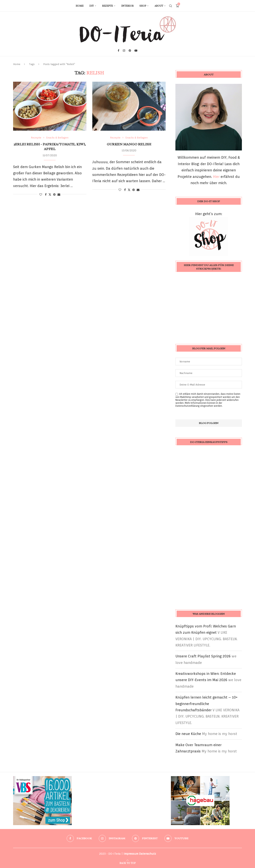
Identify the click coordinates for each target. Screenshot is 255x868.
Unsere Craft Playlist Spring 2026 (203, 656)
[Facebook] (119, 51)
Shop (143, 6)
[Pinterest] (130, 51)
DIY (92, 6)
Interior (127, 6)
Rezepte (107, 6)
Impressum (131, 854)
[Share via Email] (59, 195)
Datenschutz (148, 854)
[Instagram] (124, 51)
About (159, 6)
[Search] (171, 6)
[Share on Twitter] (50, 194)
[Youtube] (136, 51)
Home (80, 6)
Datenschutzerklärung (188, 406)
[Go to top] (127, 863)
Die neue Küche (188, 734)
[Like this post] (41, 195)
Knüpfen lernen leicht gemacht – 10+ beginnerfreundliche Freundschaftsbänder (207, 704)
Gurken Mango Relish (129, 144)
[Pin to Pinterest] (54, 195)
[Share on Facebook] (46, 195)
